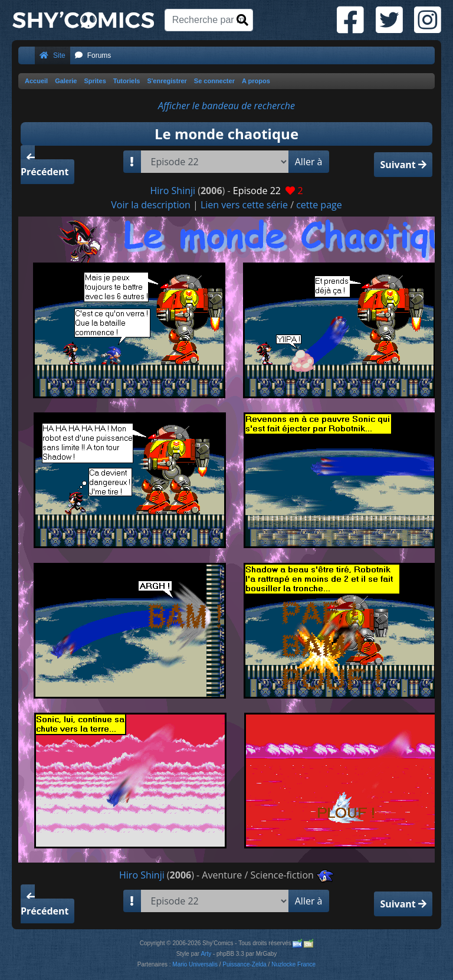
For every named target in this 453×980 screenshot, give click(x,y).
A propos (256, 81)
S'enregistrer (167, 81)
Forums (93, 55)
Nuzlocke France (293, 964)
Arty (206, 954)
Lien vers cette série (244, 205)
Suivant (403, 165)
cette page (319, 205)
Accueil (36, 81)
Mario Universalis (195, 964)
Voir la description (151, 205)
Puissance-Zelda (244, 964)
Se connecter (214, 81)
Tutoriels (127, 81)
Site (52, 55)
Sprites (95, 81)
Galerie (66, 81)
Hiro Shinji (173, 191)
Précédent (45, 165)
